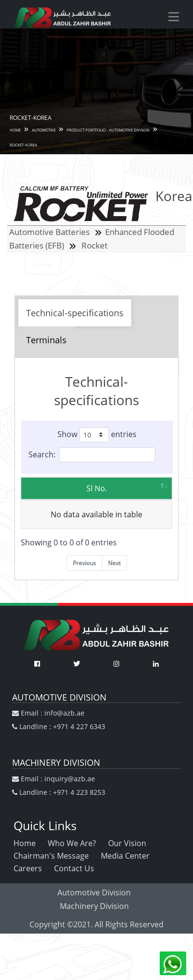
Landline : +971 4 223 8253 (59, 792)
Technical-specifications (75, 313)
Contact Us (74, 868)
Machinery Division (94, 906)
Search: (92, 455)
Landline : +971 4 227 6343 (59, 726)
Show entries (97, 435)
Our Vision (127, 843)
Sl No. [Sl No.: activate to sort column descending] (59, 488)
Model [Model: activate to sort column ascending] (110, 488)
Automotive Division (94, 892)
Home (25, 843)
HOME (15, 130)
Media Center (125, 856)
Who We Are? (72, 843)
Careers (28, 868)
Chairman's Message (51, 856)
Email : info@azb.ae (48, 713)
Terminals (46, 340)
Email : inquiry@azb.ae (54, 779)
